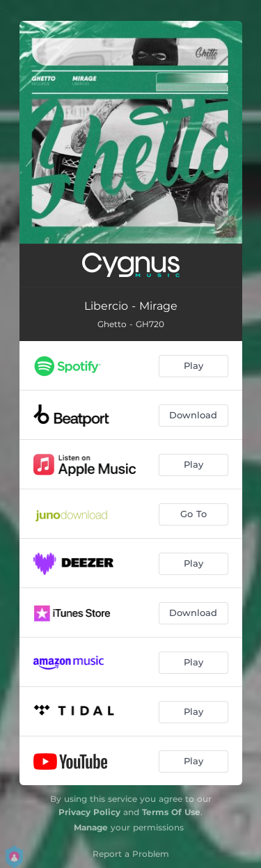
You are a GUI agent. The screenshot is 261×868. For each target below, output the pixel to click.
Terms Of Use (171, 812)
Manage (91, 827)
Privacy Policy (89, 812)
